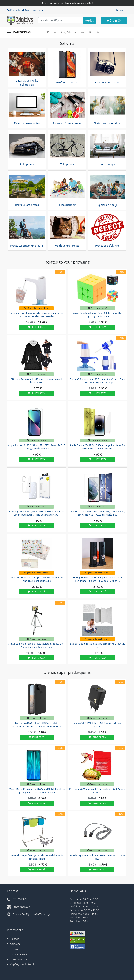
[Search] (89, 20)
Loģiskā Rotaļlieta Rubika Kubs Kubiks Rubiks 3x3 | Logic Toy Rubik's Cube (98, 315)
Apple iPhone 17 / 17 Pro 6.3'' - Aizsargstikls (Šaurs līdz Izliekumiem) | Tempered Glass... (98, 447)
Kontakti (13, 10)
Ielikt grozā (36, 327)
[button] (122, 10)
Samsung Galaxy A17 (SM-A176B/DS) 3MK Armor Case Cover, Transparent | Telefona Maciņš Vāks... (37, 513)
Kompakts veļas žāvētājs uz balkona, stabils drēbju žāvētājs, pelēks (37, 857)
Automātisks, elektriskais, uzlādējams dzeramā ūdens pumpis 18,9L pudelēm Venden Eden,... (37, 315)
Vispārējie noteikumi (22, 964)
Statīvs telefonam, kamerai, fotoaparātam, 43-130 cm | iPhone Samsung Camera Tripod (37, 645)
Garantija (95, 32)
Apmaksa (80, 32)
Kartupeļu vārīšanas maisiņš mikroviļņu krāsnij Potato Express (97, 791)
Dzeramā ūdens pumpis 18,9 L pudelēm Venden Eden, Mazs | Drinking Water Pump (98, 381)
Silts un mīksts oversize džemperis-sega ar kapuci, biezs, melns (37, 381)
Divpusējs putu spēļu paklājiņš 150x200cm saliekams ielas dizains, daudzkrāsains (36, 579)
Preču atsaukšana (20, 954)
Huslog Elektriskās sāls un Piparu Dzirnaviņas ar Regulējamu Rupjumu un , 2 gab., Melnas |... (98, 579)
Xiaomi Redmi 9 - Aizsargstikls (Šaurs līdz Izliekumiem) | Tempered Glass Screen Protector (37, 791)
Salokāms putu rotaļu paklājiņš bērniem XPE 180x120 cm (98, 645)
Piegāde (66, 32)
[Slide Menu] (20, 32)
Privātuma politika (21, 959)
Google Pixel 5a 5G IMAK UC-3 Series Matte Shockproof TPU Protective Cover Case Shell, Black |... (37, 725)
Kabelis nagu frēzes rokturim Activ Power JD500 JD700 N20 (97, 857)
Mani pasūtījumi (33, 10)
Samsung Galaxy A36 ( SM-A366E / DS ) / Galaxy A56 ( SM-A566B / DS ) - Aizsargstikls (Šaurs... (98, 513)
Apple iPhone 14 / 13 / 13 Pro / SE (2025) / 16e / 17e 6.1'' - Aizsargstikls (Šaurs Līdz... (36, 447)
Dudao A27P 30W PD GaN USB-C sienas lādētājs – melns (97, 725)
